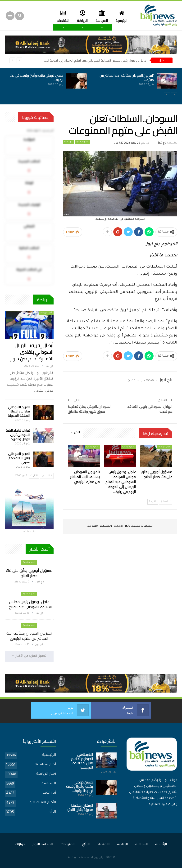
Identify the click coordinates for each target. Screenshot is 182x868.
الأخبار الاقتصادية (43, 803)
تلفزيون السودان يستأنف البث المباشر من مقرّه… (127, 78)
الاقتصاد (103, 844)
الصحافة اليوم (43, 844)
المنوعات (68, 844)
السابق (166, 501)
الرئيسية (121, 16)
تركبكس (117, 526)
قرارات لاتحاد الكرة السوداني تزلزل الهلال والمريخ (18, 435)
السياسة (101, 16)
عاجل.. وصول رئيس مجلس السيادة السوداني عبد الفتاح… (29, 604)
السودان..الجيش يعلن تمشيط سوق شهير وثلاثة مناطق (90, 409)
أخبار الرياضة (46, 313)
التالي (153, 501)
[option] (91, 84)
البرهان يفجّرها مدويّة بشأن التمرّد (80, 808)
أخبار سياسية (82, 142)
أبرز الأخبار (49, 793)
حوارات (20, 844)
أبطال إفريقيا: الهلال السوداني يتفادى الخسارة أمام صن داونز (32, 352)
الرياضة (81, 16)
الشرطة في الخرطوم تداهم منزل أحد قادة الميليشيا (82, 761)
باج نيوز (99, 858)
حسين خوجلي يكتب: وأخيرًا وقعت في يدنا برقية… (36, 78)
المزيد (62, 16)
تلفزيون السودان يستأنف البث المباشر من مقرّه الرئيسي (29, 636)
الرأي (52, 812)
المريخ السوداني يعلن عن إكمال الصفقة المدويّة (19, 411)
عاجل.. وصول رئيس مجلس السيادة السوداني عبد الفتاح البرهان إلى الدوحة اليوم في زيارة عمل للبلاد (81, 60)
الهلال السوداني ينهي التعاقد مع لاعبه (150, 409)
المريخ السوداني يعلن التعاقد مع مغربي (19, 458)
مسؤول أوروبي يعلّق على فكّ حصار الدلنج (29, 573)
